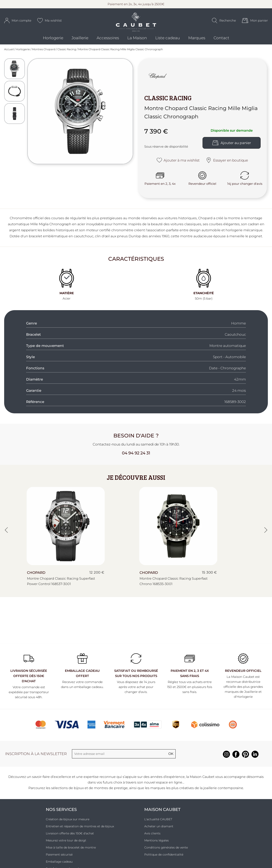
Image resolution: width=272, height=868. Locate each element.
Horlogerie (53, 40)
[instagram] (226, 758)
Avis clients (152, 835)
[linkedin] (255, 758)
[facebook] (236, 758)
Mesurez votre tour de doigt (66, 842)
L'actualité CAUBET (158, 821)
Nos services (61, 811)
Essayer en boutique (227, 162)
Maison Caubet (162, 811)
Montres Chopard (44, 51)
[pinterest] (245, 758)
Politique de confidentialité (164, 856)
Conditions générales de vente (166, 849)
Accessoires (108, 40)
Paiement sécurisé (59, 856)
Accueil (9, 51)
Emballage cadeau (59, 863)
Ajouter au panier (232, 144)
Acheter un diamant (159, 828)
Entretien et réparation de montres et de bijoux (80, 828)
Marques (197, 40)
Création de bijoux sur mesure (68, 821)
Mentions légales (157, 842)
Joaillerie (80, 40)
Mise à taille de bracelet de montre (71, 849)
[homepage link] (136, 23)
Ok (171, 755)
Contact (221, 40)
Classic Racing (67, 51)
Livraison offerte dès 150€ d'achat (70, 835)
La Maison (137, 40)
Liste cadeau (168, 40)
